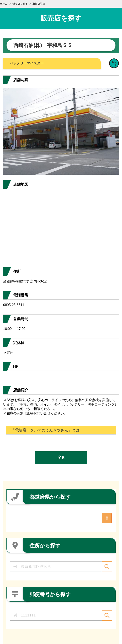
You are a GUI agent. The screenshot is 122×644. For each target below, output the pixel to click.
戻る (61, 458)
